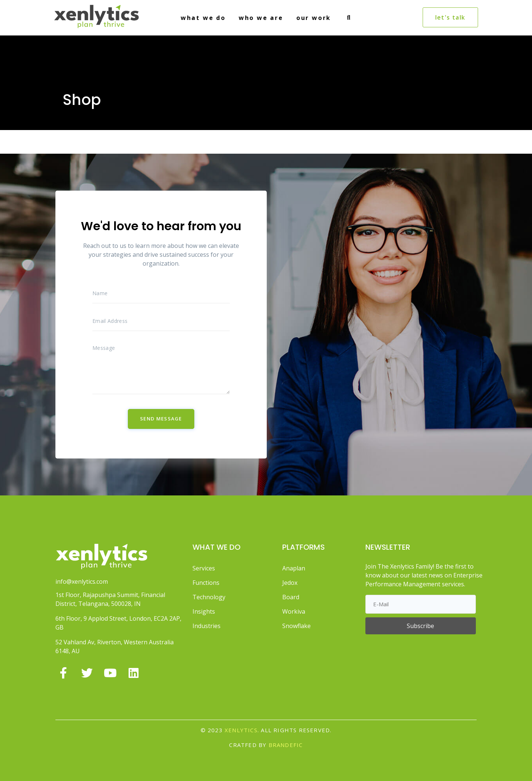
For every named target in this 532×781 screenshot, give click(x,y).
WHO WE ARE (261, 18)
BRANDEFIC (286, 745)
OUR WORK (314, 18)
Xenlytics (241, 730)
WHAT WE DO (203, 18)
